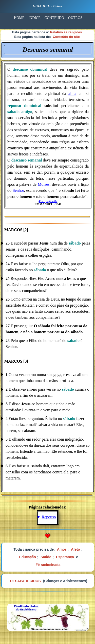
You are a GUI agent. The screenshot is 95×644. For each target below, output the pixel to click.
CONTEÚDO (54, 18)
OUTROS (75, 18)
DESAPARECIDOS (25, 581)
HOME (19, 18)
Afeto (75, 549)
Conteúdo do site (66, 37)
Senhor (18, 190)
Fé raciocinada (48, 565)
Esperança (65, 557)
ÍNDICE (34, 18)
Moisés (44, 184)
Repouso (49, 517)
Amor (62, 549)
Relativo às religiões (66, 32)
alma (72, 93)
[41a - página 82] (48, 201)
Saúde (46, 557)
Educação (28, 557)
